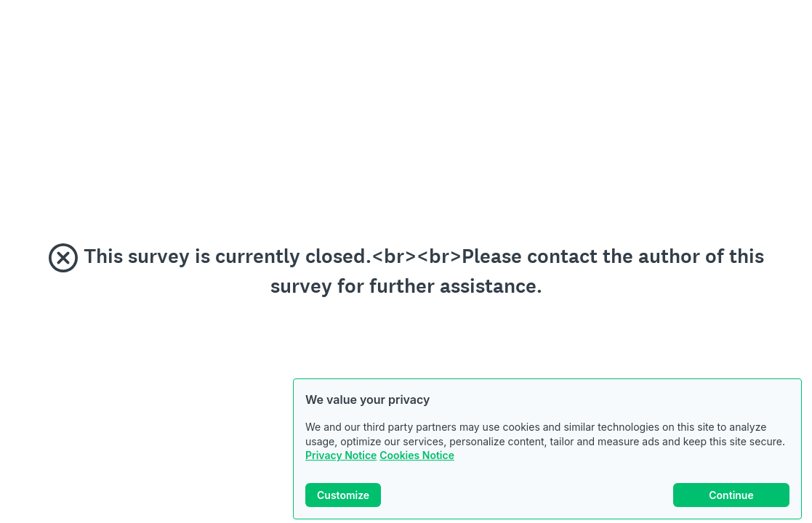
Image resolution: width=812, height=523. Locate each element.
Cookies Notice (417, 455)
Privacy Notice (341, 455)
